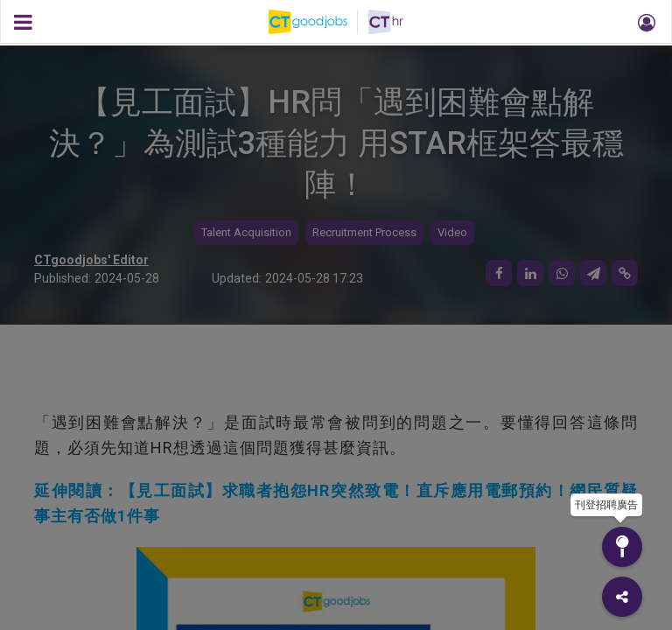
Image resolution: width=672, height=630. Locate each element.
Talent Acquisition (246, 232)
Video (452, 232)
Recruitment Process (364, 232)
